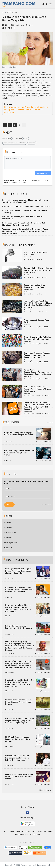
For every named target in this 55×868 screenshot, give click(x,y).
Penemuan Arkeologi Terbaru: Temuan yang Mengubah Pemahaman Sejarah (37, 355)
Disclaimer (48, 831)
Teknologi (28, 412)
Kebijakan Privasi (22, 835)
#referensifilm (10, 533)
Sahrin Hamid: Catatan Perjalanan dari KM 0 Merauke (19, 627)
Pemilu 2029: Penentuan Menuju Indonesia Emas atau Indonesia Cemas (20, 777)
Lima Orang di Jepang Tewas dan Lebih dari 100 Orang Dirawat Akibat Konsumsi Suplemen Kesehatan (26, 110)
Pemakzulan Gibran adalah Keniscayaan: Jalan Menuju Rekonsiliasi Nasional (17, 758)
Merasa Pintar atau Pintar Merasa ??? (36, 253)
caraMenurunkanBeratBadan (15, 143)
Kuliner (27, 292)
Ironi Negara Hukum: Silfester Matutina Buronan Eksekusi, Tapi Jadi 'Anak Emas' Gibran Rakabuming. (19, 608)
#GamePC (8, 522)
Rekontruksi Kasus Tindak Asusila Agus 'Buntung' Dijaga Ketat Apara (38, 389)
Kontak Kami (35, 835)
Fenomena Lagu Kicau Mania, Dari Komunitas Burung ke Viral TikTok (19, 453)
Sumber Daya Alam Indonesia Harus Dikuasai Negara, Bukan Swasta (19, 702)
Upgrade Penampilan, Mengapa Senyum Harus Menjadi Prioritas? (19, 434)
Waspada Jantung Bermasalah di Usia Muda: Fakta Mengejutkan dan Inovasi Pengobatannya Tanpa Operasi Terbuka (25, 231)
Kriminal (27, 394)
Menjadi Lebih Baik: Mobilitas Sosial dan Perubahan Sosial (38, 338)
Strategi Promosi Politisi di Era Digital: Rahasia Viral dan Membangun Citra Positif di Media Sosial (19, 683)
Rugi (9, 488)
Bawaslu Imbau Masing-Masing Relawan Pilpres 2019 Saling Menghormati (38, 270)
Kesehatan (18, 138)
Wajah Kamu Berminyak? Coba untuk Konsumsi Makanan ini (23, 218)
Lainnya (49, 422)
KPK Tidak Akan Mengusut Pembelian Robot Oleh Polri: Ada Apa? (18, 739)
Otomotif (28, 310)
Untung (10, 496)
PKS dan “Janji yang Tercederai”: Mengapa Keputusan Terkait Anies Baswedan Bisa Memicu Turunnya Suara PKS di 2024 (20, 665)
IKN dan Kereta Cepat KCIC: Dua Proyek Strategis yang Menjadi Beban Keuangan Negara (19, 721)
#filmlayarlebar (11, 543)
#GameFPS (8, 548)
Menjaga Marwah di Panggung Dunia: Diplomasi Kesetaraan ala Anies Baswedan (19, 571)
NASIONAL (28, 377)
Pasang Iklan (37, 831)
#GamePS (8, 528)
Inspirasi (32, 143)
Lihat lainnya (45, 790)
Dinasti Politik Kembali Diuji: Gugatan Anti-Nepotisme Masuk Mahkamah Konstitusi (20, 590)
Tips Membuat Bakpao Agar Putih (37, 321)
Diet (26, 138)
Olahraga (7, 138)
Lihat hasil (46, 505)
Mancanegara (29, 360)
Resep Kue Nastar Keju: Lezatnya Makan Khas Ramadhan (35, 287)
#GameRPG (9, 538)
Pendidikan (28, 342)
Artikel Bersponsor (23, 831)
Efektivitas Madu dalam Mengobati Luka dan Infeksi (26, 206)
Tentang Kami (8, 831)
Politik (27, 275)
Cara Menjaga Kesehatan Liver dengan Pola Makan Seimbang (25, 211)
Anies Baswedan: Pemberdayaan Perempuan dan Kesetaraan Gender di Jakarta (38, 372)
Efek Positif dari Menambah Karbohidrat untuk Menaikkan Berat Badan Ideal (24, 224)
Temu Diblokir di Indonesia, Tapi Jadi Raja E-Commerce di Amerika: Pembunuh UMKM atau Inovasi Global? (38, 406)
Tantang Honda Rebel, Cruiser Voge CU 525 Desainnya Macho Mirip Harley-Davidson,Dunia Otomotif (38, 304)
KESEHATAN (12, 12)
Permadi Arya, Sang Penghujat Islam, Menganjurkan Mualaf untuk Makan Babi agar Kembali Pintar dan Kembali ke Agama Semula (20, 646)
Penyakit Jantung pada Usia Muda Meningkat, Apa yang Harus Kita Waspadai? (25, 201)
